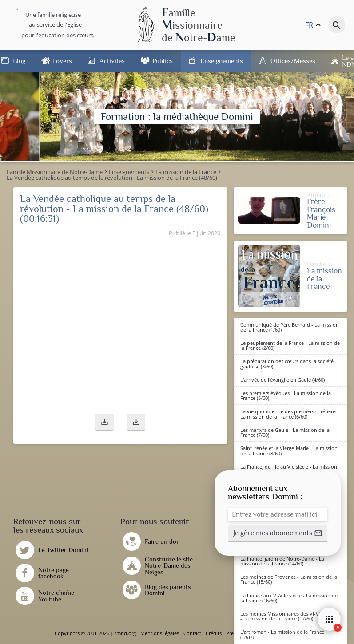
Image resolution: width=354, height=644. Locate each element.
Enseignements (222, 61)
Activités (112, 61)
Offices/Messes (293, 61)
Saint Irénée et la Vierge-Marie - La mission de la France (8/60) (289, 450)
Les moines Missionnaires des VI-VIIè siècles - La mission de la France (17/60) (290, 616)
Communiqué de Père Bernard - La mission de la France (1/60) (290, 327)
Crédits (214, 633)
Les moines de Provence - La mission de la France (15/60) (289, 579)
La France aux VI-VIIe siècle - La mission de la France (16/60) (289, 598)
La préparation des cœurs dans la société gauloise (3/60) (287, 363)
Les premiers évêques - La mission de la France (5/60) (286, 395)
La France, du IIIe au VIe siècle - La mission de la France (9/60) (289, 469)
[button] (105, 422)
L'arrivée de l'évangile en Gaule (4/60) (282, 380)
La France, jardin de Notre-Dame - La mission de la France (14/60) (282, 561)
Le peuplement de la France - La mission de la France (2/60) (290, 345)
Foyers (62, 61)
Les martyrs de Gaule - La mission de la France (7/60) (285, 432)
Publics (163, 61)
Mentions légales (160, 633)
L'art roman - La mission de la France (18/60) (282, 634)
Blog (19, 61)
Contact (192, 633)
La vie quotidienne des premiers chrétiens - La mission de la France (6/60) (290, 414)
